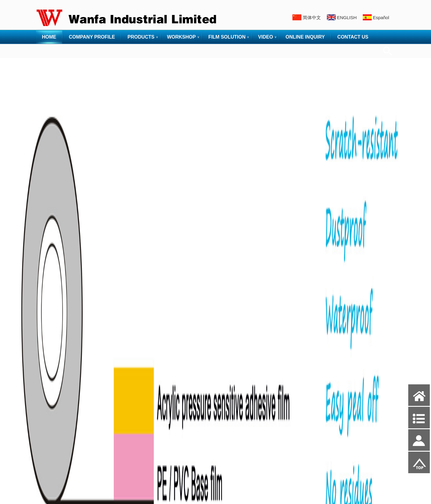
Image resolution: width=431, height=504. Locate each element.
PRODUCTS (141, 37)
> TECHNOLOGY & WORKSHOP (68, 382)
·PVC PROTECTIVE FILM (60, 361)
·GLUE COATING (53, 429)
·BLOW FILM (49, 411)
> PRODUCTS (50, 314)
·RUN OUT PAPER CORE (60, 488)
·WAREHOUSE (51, 465)
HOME (49, 37)
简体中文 (312, 17)
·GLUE (44, 393)
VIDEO (265, 37)
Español (381, 17)
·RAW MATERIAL (53, 402)
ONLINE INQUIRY (305, 37)
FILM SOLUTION (227, 37)
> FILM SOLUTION (55, 477)
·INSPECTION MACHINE (60, 456)
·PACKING (47, 447)
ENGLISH (347, 17)
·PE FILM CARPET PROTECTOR (67, 353)
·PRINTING (48, 420)
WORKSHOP (181, 37)
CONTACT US (353, 37)
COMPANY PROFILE (92, 37)
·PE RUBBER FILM (55, 370)
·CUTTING (47, 438)
